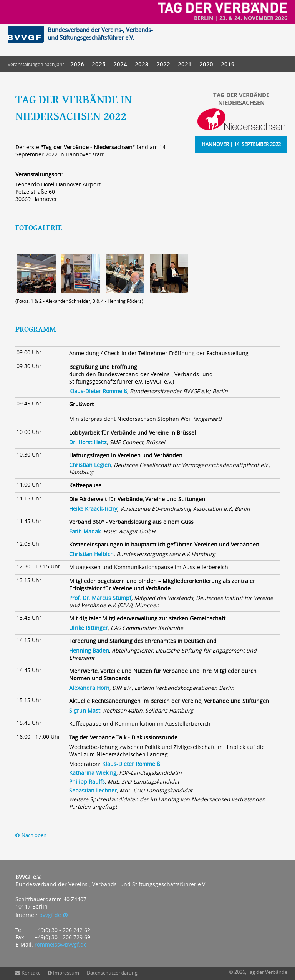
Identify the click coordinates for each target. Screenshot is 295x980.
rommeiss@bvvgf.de (61, 944)
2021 (185, 64)
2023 (142, 64)
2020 (206, 64)
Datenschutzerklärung (112, 973)
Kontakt (31, 973)
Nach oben (34, 835)
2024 (120, 64)
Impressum (66, 973)
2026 (77, 64)
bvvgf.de (50, 915)
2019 (228, 64)
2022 (163, 64)
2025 (99, 64)
